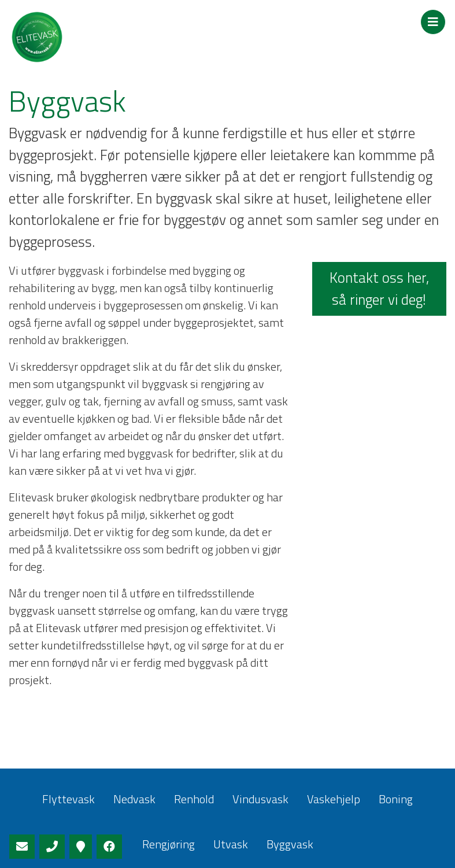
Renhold (194, 799)
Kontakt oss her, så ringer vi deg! (379, 289)
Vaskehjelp (334, 799)
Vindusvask (260, 799)
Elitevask (87, 37)
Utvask (231, 844)
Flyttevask (69, 799)
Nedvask (134, 799)
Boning (396, 799)
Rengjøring (169, 844)
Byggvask (290, 844)
